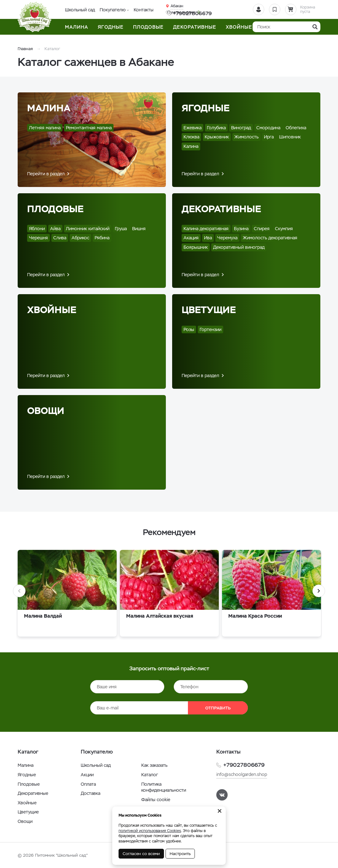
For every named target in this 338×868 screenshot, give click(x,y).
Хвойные (52, 310)
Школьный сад (80, 10)
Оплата (88, 784)
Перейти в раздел (46, 174)
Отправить (218, 708)
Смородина (268, 128)
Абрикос (80, 238)
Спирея (262, 229)
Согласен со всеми (141, 854)
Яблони (37, 229)
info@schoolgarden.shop (242, 774)
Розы (189, 329)
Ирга (269, 137)
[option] (67, 595)
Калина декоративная (206, 229)
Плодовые (55, 209)
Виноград (241, 128)
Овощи (46, 411)
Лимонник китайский (88, 229)
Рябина (102, 238)
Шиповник (290, 137)
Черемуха (227, 238)
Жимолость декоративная (270, 238)
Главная (25, 49)
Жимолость (246, 137)
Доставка (90, 793)
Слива (60, 238)
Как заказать (154, 765)
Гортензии (210, 329)
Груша (121, 229)
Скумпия (284, 229)
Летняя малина (45, 128)
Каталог (150, 775)
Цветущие (209, 310)
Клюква (191, 137)
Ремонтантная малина (89, 128)
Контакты (144, 10)
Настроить (180, 854)
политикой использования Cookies (150, 831)
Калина (191, 146)
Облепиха (296, 128)
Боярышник (196, 247)
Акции (87, 775)
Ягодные (206, 108)
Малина (49, 108)
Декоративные (221, 209)
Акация (191, 238)
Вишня (139, 229)
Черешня (38, 238)
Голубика (216, 128)
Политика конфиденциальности (164, 787)
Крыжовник (217, 137)
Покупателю (113, 10)
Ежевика (192, 128)
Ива (208, 238)
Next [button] (319, 591)
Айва (55, 229)
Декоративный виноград (239, 247)
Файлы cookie (156, 800)
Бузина (241, 229)
